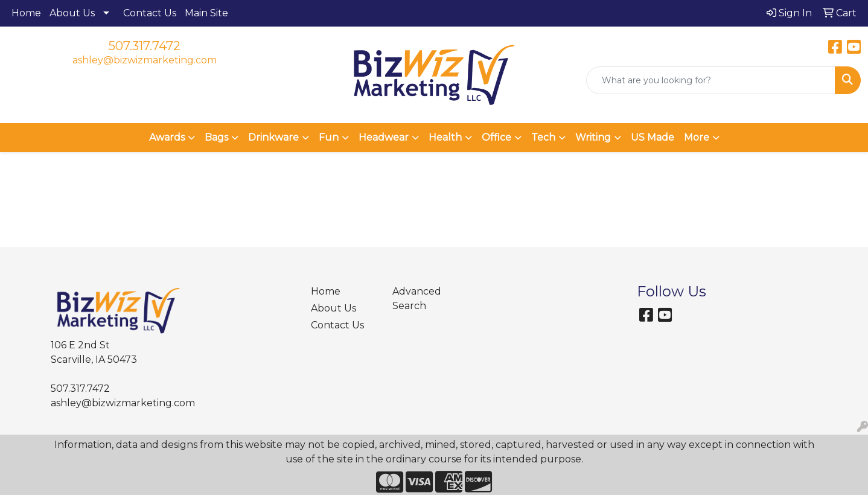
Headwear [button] (384, 137)
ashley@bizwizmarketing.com (145, 60)
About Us (72, 13)
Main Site (206, 13)
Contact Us (150, 13)
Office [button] (496, 137)
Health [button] (445, 137)
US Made (653, 137)
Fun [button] (329, 137)
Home (26, 13)
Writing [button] (593, 137)
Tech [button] (543, 137)
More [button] (697, 137)
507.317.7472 (145, 46)
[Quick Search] (711, 80)
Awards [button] (167, 137)
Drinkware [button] (273, 137)
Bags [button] (216, 137)
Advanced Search (417, 299)
